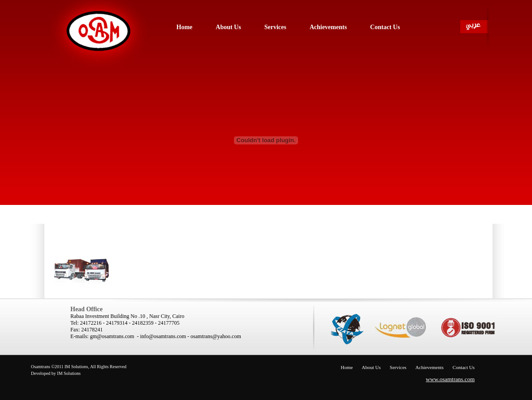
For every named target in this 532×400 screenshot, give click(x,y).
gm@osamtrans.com (112, 336)
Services (398, 367)
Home (347, 367)
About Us (371, 367)
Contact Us (464, 367)
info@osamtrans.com (163, 336)
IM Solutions (69, 373)
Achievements (430, 367)
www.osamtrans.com (450, 379)
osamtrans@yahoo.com (216, 336)
